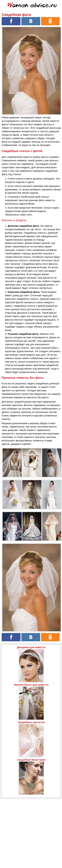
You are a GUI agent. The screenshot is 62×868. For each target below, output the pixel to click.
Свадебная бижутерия (31, 760)
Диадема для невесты (31, 647)
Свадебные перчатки (31, 722)
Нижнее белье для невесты (31, 685)
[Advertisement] (31, 830)
